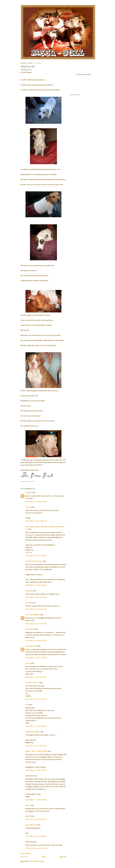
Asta (27, 705)
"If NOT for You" (28, 67)
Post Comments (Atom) (37, 861)
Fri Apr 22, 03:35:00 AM (36, 521)
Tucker (28, 805)
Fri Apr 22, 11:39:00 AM (36, 746)
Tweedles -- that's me (32, 683)
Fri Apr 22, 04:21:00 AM (36, 585)
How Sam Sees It (31, 825)
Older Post (63, 857)
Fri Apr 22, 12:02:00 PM (36, 770)
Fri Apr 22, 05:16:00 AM (36, 609)
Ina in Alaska (30, 629)
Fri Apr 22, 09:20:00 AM (36, 677)
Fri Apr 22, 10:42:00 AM (36, 699)
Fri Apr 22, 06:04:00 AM (36, 641)
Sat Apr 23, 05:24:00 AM (36, 819)
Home (44, 857)
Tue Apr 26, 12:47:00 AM (36, 848)
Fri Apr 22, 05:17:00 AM (36, 624)
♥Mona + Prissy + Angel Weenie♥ (36, 751)
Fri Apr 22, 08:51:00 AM (36, 658)
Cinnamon (29, 591)
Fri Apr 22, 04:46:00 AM (36, 597)
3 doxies (28, 507)
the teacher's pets (31, 646)
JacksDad (29, 603)
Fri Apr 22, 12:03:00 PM (36, 800)
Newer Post (24, 857)
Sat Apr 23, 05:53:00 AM (36, 836)
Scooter (28, 663)
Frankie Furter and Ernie (34, 561)
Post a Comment (26, 853)
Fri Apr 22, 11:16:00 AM (36, 726)
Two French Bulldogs (33, 615)
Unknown (29, 493)
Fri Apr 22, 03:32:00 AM (36, 502)
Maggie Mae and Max (33, 732)
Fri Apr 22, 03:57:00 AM (36, 556)
